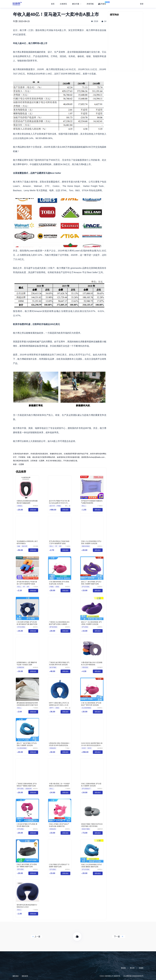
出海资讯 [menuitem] (63, 4)
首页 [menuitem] (53, 4)
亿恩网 (21, 464)
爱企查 (132, 968)
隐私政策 (25, 976)
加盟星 (141, 968)
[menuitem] (77, 4)
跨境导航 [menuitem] (90, 4)
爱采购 (123, 968)
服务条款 (16, 976)
